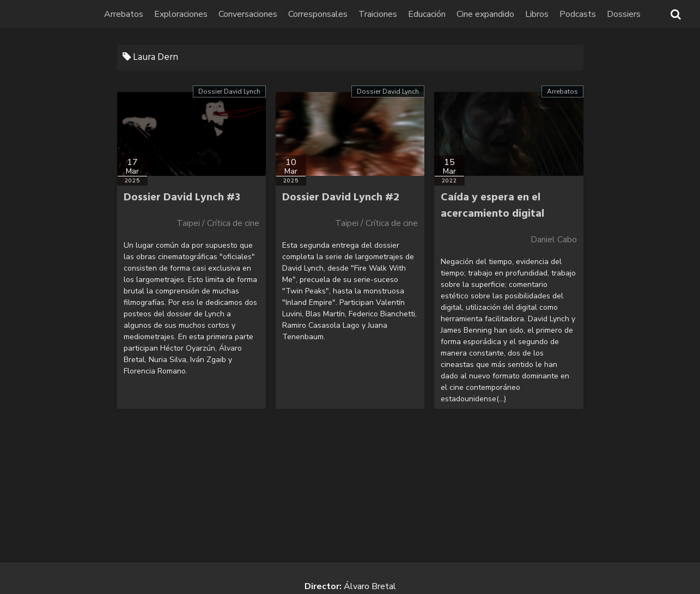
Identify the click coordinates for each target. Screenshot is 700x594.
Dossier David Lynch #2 (341, 198)
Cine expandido (485, 14)
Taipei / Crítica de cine (218, 223)
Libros (537, 14)
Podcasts (578, 14)
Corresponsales (318, 14)
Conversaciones (248, 14)
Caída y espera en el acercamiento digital (492, 206)
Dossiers (624, 14)
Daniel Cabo (554, 240)
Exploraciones (181, 14)
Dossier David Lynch (229, 91)
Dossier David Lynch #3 (182, 198)
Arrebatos (124, 14)
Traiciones (378, 14)
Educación (427, 14)
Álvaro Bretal (370, 586)
